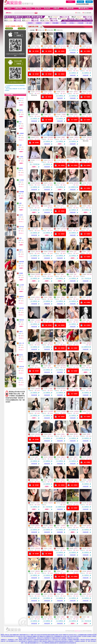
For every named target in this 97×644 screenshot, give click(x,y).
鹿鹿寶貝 (63, 252)
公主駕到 (22, 180)
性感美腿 (76, 411)
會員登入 (71, 2)
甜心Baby (64, 46)
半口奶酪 (63, 69)
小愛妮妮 (89, 480)
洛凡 (20, 122)
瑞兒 (88, 229)
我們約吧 (51, 252)
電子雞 (63, 92)
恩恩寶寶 (38, 274)
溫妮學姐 (51, 343)
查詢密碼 (89, 2)
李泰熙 (50, 92)
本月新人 (72, 23)
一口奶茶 (51, 69)
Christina (50, 183)
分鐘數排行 (39, 23)
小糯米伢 (76, 137)
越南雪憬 (38, 389)
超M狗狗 (76, 183)
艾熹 (75, 206)
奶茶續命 (38, 69)
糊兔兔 (21, 110)
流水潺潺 (38, 343)
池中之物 (63, 229)
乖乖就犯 (89, 183)
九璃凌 (76, 480)
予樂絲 (37, 46)
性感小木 (63, 320)
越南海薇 (63, 503)
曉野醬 (21, 168)
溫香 (75, 274)
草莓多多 (76, 320)
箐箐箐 (89, 434)
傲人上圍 (76, 46)
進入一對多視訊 (34, 164)
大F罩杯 (89, 92)
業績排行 (31, 23)
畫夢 (37, 457)
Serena (89, 46)
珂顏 (20, 238)
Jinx (62, 343)
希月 (75, 297)
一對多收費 (80, 23)
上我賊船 (63, 115)
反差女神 (51, 320)
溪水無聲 (51, 411)
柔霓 (37, 229)
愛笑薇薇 (51, 137)
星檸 (37, 115)
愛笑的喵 (38, 548)
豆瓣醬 (63, 137)
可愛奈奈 (89, 69)
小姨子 (89, 252)
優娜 (75, 69)
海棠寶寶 (22, 308)
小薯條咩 (22, 133)
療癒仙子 (63, 160)
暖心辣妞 (89, 503)
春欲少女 (76, 229)
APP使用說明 (9, 28)
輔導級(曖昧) (50, 30)
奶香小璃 (89, 274)
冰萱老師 (63, 411)
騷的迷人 (51, 206)
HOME (79, 13)
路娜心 (50, 434)
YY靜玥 (21, 157)
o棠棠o (76, 115)
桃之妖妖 (38, 183)
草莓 (88, 366)
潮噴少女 (63, 457)
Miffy (50, 229)
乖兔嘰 (21, 273)
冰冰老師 (38, 320)
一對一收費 (89, 23)
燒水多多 (63, 389)
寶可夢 (89, 297)
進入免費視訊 (73, 50)
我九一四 (22, 343)
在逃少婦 (22, 367)
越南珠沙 (89, 526)
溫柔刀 (21, 250)
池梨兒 (21, 332)
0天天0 (37, 137)
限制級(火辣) (41, 30)
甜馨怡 (63, 434)
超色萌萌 (38, 434)
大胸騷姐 (51, 526)
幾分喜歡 (38, 411)
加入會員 (80, 2)
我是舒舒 (51, 503)
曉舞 (62, 274)
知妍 (88, 320)
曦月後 (21, 355)
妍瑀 (62, 206)
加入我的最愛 (88, 13)
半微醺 (50, 297)
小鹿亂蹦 (76, 160)
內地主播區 (55, 23)
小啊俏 (89, 206)
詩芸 (49, 274)
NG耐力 (50, 548)
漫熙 (20, 203)
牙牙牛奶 (22, 227)
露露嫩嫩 (22, 192)
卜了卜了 (22, 98)
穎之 (88, 160)
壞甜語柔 (22, 320)
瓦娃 (75, 252)
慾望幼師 (76, 503)
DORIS (63, 183)
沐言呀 (21, 215)
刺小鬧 (37, 206)
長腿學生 (63, 526)
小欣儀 (89, 115)
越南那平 (22, 297)
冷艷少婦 (38, 252)
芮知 (49, 115)
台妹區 (47, 23)
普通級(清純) (59, 30)
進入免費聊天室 (73, 187)
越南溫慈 (89, 343)
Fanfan (89, 411)
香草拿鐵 (51, 480)
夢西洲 (76, 92)
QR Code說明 (22, 28)
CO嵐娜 (50, 389)
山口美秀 (22, 285)
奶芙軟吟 (38, 297)
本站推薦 (64, 23)
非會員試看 (73, 53)
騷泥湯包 (63, 366)
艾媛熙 (50, 46)
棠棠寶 (21, 378)
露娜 (49, 366)
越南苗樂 (22, 262)
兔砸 (20, 145)
